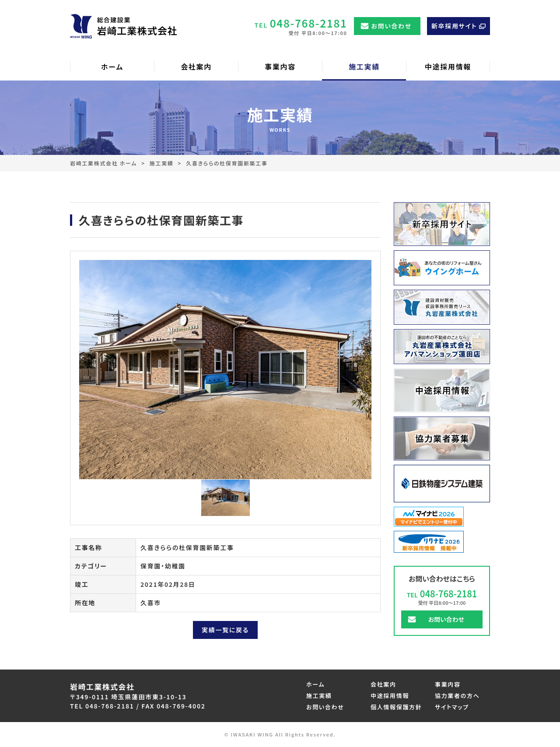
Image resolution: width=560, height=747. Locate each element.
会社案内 (383, 684)
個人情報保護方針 (396, 707)
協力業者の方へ (457, 696)
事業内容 (448, 684)
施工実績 (162, 163)
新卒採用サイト (454, 26)
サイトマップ (452, 707)
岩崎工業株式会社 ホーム (103, 163)
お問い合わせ (392, 26)
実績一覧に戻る (225, 630)
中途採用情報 (390, 696)
